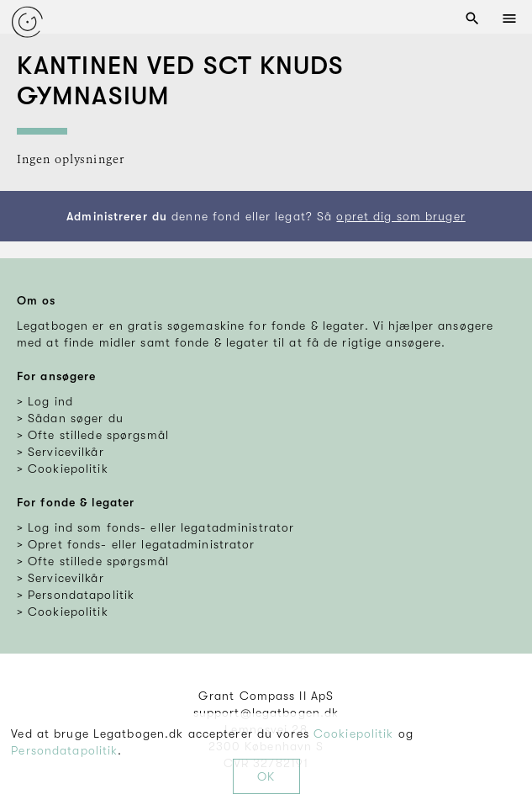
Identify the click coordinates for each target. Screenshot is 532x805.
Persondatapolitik (64, 750)
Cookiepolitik (354, 734)
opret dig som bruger (400, 216)
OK (266, 776)
